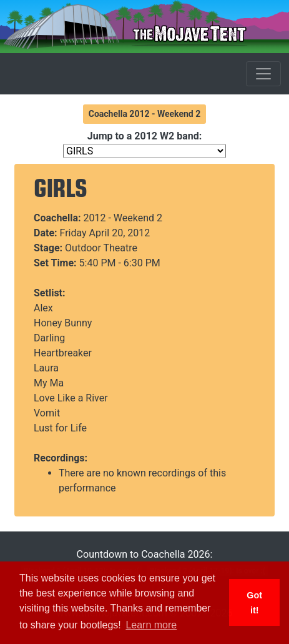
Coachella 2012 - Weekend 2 (145, 114)
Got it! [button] (254, 603)
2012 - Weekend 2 (123, 218)
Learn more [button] (151, 625)
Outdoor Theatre (101, 248)
